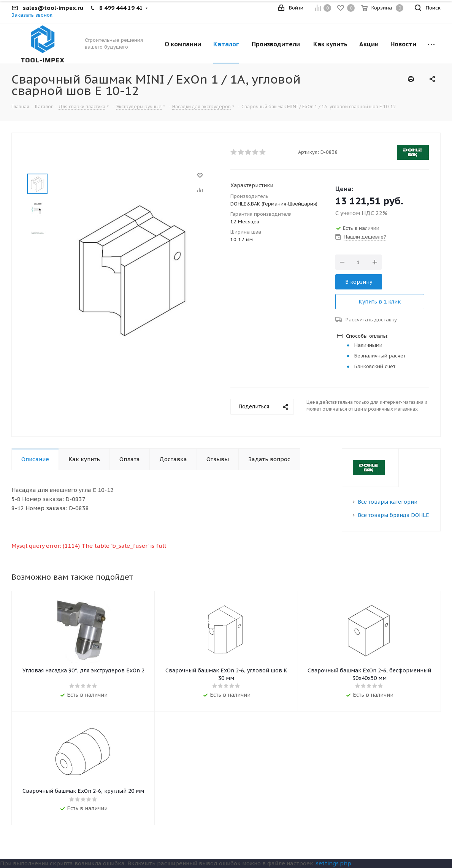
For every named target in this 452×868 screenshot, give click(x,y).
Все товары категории (388, 502)
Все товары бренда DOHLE (393, 515)
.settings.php (333, 863)
